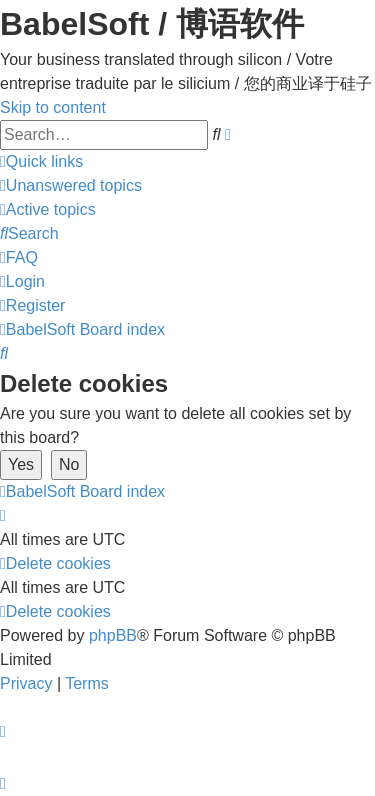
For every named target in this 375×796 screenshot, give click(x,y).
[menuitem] (71, 185)
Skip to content (53, 107)
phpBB (113, 635)
